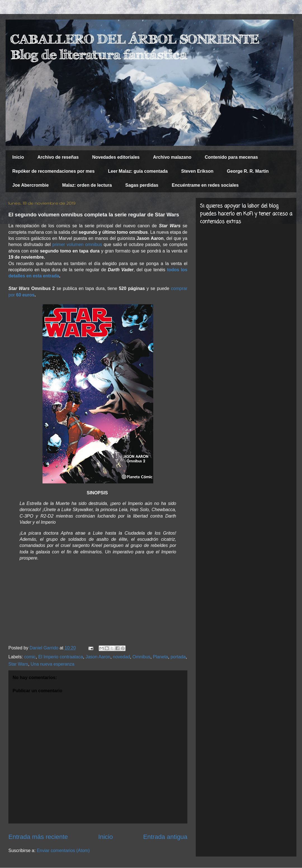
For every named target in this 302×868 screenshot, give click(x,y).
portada (178, 657)
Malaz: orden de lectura (87, 185)
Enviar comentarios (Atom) (63, 851)
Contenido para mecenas (231, 157)
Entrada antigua (165, 837)
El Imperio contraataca (61, 657)
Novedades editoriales (116, 157)
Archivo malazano (172, 157)
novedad (121, 657)
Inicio (18, 157)
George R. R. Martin (248, 171)
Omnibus (141, 657)
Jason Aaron (98, 657)
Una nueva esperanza (52, 664)
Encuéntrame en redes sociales (205, 185)
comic (30, 657)
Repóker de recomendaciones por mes (53, 171)
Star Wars (18, 664)
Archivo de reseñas (58, 157)
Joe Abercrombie (30, 185)
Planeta (161, 657)
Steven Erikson (197, 171)
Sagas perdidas (142, 185)
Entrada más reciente (38, 837)
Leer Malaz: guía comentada (138, 171)
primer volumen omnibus (77, 245)
